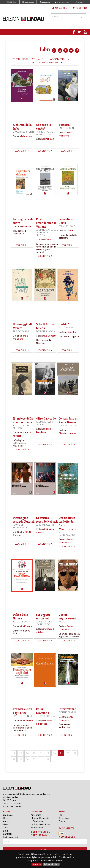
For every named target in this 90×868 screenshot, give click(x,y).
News (6, 824)
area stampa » (40, 832)
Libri (5, 818)
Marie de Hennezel (23, 716)
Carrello (80, 8)
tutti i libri (21, 59)
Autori (6, 821)
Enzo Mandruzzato (67, 534)
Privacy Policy (51, 864)
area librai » (39, 835)
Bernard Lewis (67, 226)
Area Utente (65, 818)
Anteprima (36, 815)
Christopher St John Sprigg (45, 623)
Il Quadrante (37, 821)
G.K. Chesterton (68, 425)
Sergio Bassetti (45, 525)
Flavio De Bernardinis (20, 526)
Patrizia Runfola (46, 331)
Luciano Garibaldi (47, 230)
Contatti (7, 834)
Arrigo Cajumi (21, 331)
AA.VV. (62, 622)
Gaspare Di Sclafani (42, 234)
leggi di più (22, 151)
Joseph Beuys (20, 622)
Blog (5, 831)
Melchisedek (37, 827)
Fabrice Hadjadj (45, 132)
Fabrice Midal (44, 134)
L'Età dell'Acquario (40, 818)
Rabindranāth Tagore (44, 423)
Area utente (61, 8)
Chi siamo (8, 815)
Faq (60, 815)
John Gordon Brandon (21, 427)
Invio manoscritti (12, 837)
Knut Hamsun (66, 128)
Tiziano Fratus (67, 712)
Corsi (6, 827)
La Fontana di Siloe (40, 824)
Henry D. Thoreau (46, 716)
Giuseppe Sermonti (23, 132)
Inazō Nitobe (66, 327)
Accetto (37, 864)
